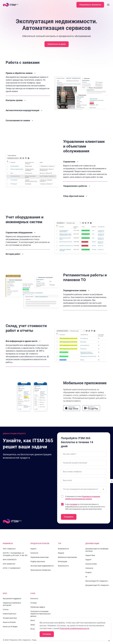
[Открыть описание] (28, 101)
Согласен (47, 634)
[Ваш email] (84, 480)
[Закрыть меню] (108, 5)
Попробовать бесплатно (90, 5)
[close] (112, 481)
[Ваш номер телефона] (84, 472)
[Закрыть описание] (28, 82)
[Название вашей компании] (84, 463)
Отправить (69, 517)
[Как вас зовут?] (84, 454)
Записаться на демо (57, 44)
